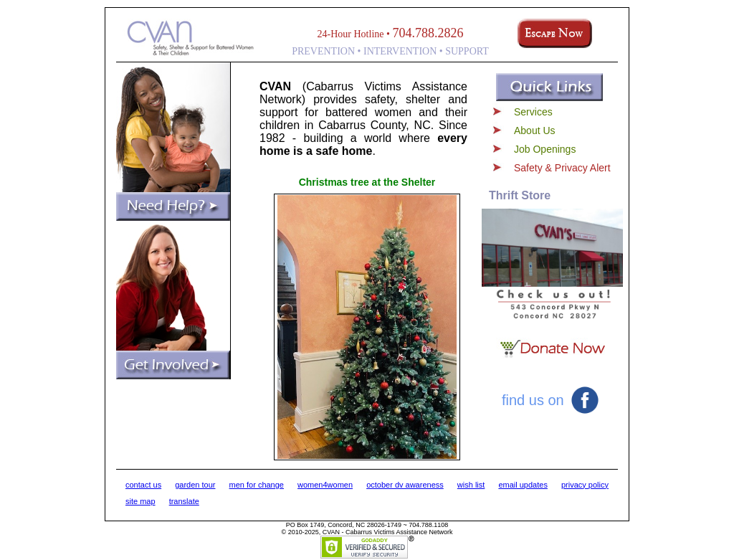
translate (184, 501)
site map (140, 501)
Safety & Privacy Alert (562, 168)
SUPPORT (467, 51)
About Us (535, 130)
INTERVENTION (400, 51)
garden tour (195, 485)
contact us (143, 485)
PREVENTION (323, 51)
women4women (325, 485)
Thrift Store (520, 195)
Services (533, 112)
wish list (471, 485)
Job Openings (545, 149)
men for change (257, 485)
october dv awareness (405, 485)
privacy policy (585, 485)
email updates (523, 485)
